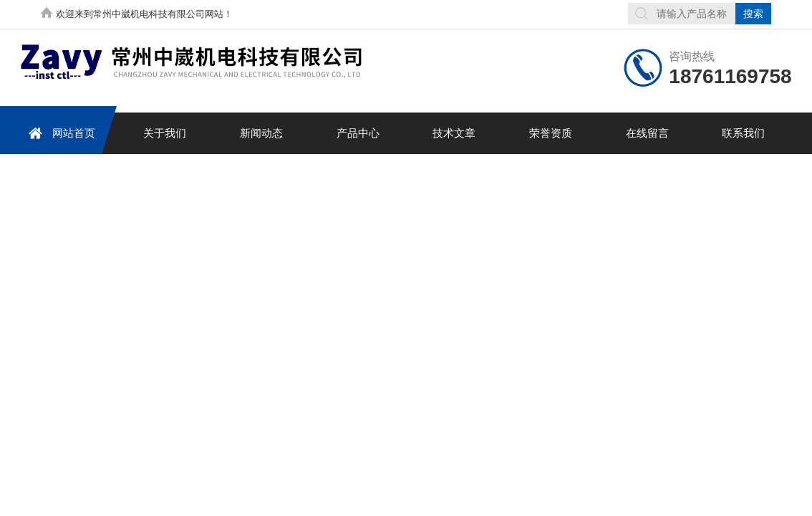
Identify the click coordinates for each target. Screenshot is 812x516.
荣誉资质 (551, 133)
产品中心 (358, 133)
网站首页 (59, 133)
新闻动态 (261, 133)
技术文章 (454, 133)
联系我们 (743, 133)
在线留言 (647, 133)
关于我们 (165, 133)
